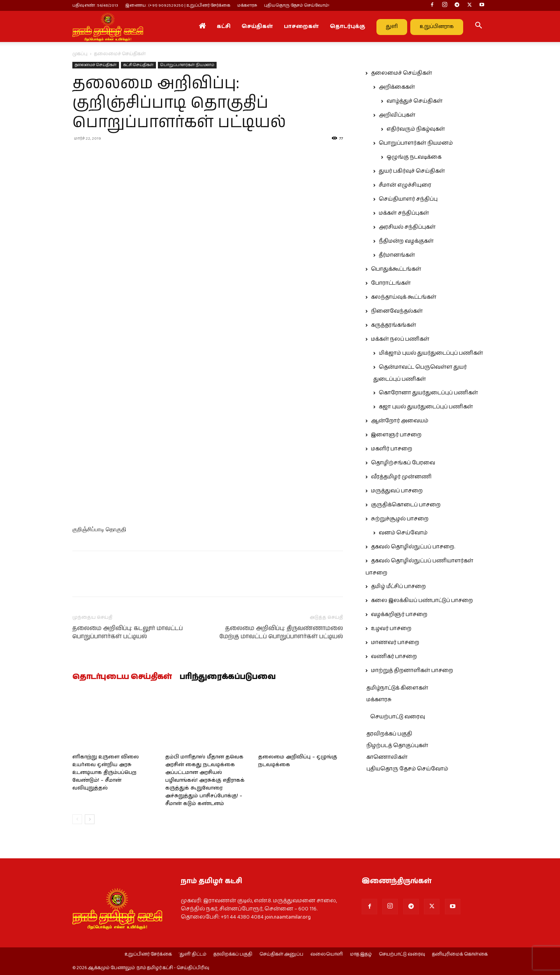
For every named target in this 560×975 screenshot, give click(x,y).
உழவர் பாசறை (391, 628)
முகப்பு (80, 54)
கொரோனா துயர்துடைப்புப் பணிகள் (428, 393)
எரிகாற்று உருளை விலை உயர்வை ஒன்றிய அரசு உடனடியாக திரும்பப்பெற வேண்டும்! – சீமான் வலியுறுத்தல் (106, 773)
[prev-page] (77, 819)
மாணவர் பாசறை (395, 642)
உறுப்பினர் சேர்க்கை (148, 954)
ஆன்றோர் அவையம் (400, 421)
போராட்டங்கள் (391, 283)
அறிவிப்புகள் (397, 115)
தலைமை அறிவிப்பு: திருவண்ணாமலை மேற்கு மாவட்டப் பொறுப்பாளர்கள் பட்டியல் (281, 632)
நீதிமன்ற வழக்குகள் (406, 241)
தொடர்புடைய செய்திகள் (122, 677)
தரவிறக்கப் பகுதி (389, 734)
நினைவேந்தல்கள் (397, 311)
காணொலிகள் (387, 757)
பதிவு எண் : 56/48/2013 (95, 5)
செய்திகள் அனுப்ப (281, 954)
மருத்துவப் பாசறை (397, 491)
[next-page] (90, 819)
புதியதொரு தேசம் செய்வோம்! (297, 5)
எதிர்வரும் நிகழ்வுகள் (416, 129)
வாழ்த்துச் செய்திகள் (415, 101)
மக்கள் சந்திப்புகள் (404, 213)
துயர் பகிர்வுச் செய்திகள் (412, 171)
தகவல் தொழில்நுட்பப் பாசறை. (413, 547)
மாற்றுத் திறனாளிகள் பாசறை (412, 670)
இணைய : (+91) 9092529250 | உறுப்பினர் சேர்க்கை (178, 5)
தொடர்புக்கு (347, 26)
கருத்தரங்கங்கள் (394, 325)
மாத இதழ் (361, 954)
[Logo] (108, 26)
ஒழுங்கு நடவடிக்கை (414, 157)
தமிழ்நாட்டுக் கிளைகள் (397, 688)
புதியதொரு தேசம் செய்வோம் (407, 769)
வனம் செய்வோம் (403, 533)
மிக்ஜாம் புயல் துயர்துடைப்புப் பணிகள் (431, 353)
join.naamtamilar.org (288, 917)
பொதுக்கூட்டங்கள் (396, 269)
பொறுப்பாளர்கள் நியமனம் (187, 65)
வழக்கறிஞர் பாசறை (399, 614)
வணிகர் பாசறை (394, 656)
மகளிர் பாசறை (392, 449)
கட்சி (224, 26)
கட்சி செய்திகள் (138, 65)
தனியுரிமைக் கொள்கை (460, 954)
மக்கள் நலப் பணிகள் (400, 339)
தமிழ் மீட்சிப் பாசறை (398, 586)
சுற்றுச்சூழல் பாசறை (400, 519)
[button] (478, 27)
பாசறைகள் (301, 26)
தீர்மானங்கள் (397, 255)
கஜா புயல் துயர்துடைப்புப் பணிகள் (426, 407)
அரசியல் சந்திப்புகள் (407, 227)
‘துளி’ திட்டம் (193, 954)
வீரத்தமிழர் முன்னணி (401, 477)
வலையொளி (327, 954)
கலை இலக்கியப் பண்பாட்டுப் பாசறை (422, 600)
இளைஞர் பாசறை (396, 435)
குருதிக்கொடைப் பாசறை (406, 505)
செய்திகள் (257, 26)
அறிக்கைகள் (397, 87)
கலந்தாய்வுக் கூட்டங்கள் (404, 297)
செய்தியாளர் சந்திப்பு (408, 199)
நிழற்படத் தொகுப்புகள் (397, 746)
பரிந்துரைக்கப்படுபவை (228, 677)
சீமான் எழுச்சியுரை (405, 185)
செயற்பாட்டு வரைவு (398, 717)
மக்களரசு (247, 5)
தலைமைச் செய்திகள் (96, 65)
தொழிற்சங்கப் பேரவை (403, 463)
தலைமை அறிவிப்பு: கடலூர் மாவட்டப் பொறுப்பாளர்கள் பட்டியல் (128, 632)
